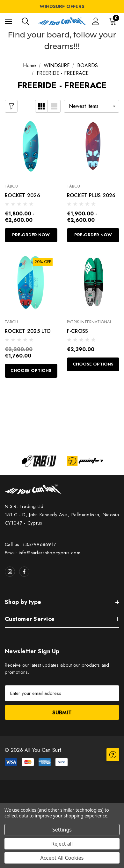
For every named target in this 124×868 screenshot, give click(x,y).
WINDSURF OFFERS (62, 6)
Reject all (62, 844)
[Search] (25, 21)
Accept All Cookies (62, 858)
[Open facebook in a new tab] (24, 572)
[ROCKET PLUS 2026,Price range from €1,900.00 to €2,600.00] (93, 147)
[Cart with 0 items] (114, 21)
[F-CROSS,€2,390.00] (93, 282)
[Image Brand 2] (85, 461)
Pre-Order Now (31, 235)
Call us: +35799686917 (30, 544)
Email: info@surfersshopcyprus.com (43, 553)
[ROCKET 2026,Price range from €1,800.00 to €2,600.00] (31, 147)
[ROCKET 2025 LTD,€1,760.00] (31, 282)
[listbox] (91, 106)
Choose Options (31, 370)
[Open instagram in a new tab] (10, 572)
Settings (62, 830)
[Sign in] (96, 21)
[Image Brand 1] (39, 461)
